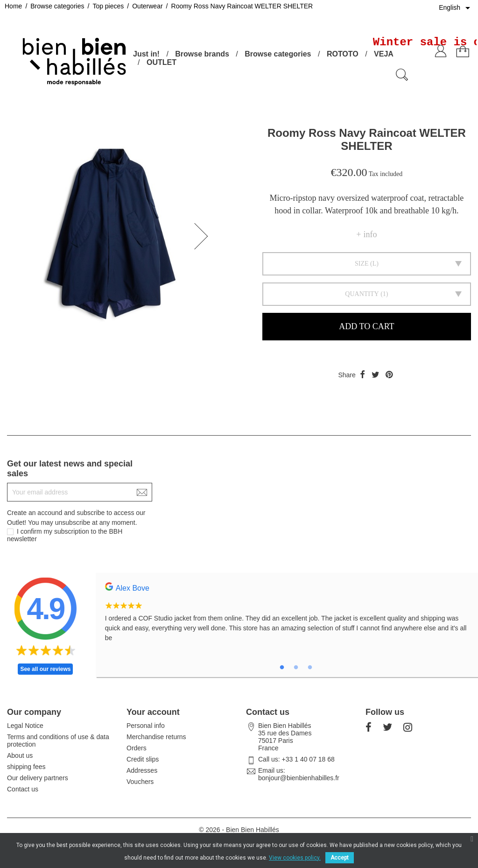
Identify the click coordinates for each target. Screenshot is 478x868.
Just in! (146, 54)
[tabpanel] (287, 617)
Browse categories (278, 54)
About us (20, 755)
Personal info (146, 726)
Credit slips (143, 759)
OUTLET (162, 62)
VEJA (383, 54)
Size (362, 264)
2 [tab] (296, 668)
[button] (204, 236)
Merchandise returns (156, 737)
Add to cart (366, 326)
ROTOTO (343, 54)
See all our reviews (45, 669)
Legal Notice (25, 726)
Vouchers (140, 782)
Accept (340, 858)
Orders (137, 748)
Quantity (362, 294)
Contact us (23, 789)
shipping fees (26, 767)
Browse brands (202, 54)
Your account (153, 712)
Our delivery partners (38, 778)
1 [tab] (282, 668)
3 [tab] (310, 668)
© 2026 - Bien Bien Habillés (239, 830)
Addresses (142, 770)
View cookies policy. (295, 858)
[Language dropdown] (456, 8)
